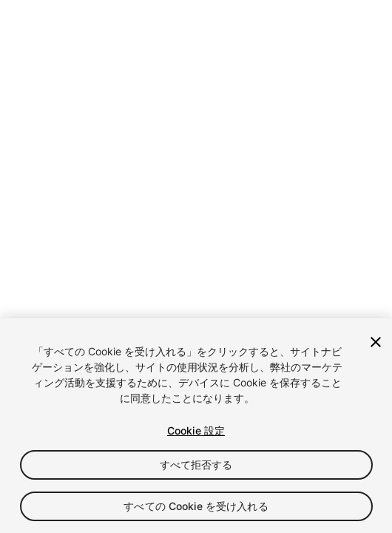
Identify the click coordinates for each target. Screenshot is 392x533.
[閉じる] (376, 342)
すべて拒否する (196, 465)
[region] (196, 426)
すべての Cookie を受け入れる (196, 506)
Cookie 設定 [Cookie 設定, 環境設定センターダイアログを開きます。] (196, 430)
